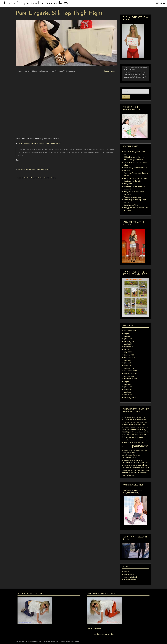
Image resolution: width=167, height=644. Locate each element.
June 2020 (128, 387)
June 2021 (128, 363)
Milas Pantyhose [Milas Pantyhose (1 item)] (133, 435)
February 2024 (130, 341)
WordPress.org (130, 580)
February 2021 (130, 368)
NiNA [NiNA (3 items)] (124, 437)
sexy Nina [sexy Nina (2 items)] (143, 465)
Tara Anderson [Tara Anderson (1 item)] (140, 468)
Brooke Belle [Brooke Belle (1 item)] (144, 427)
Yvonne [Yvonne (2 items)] (131, 475)
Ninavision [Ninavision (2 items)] (143, 437)
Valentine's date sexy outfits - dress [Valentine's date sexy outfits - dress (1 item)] (138, 470)
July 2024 (128, 336)
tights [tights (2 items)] (147, 467)
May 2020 (128, 389)
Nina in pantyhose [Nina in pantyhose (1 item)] (133, 437)
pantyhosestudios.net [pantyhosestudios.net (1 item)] (129, 460)
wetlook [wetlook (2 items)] (125, 472)
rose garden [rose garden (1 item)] (129, 465)
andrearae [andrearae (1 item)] (131, 419)
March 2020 (129, 395)
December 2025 (130, 331)
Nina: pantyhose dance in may (136, 168)
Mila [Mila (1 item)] (145, 432)
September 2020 (131, 379)
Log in (127, 572)
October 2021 (130, 357)
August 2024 (129, 333)
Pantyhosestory (109, 71)
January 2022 (129, 355)
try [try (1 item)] (123, 470)
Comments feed (131, 577)
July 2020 (128, 384)
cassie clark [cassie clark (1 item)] (126, 430)
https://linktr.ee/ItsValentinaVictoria (34, 170)
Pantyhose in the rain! (133, 181)
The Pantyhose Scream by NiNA (102, 634)
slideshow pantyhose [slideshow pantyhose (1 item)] (128, 468)
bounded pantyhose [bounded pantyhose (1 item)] (133, 427)
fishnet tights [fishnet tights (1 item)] (139, 430)
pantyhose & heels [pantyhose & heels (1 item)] (128, 450)
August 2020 (129, 381)
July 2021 (128, 360)
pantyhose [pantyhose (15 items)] (140, 446)
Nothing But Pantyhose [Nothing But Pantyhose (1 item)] (129, 440)
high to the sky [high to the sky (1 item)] (139, 432)
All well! (127, 170)
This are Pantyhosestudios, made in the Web (37, 3)
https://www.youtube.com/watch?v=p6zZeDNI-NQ (40, 143)
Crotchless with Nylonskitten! (135, 178)
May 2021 (128, 365)
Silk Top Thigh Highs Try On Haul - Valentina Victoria (39, 178)
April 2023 (128, 344)
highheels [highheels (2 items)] (130, 432)
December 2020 (130, 371)
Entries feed (129, 574)
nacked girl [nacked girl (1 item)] (142, 435)
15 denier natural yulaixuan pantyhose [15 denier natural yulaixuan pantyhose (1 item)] (134, 417)
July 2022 (128, 349)
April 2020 (128, 392)
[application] (136, 74)
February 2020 (130, 397)
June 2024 (128, 339)
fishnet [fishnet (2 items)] (132, 429)
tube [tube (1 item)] (126, 470)
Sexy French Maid (131, 205)
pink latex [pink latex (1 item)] (134, 463)
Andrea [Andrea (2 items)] (125, 419)
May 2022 (128, 352)
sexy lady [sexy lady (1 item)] (136, 465)
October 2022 (130, 347)
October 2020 (130, 376)
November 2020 (131, 373)
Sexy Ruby (128, 184)
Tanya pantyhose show (133, 197)
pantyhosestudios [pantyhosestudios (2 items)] (129, 457)
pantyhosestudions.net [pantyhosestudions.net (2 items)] (131, 455)
